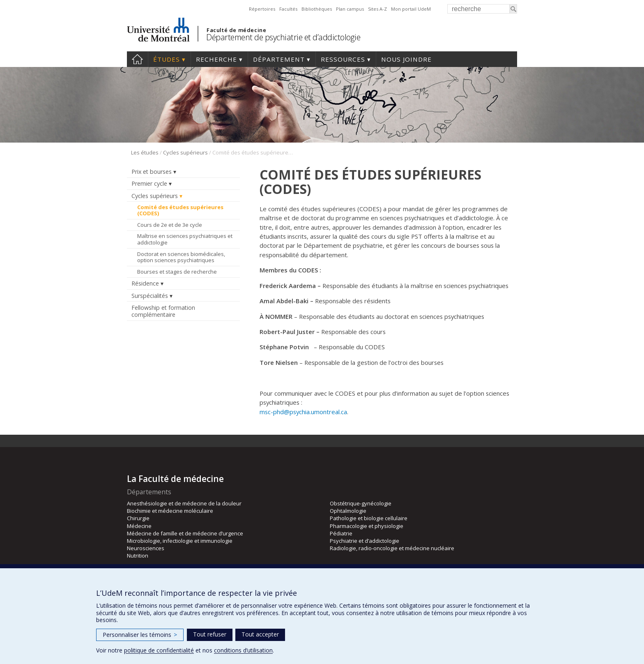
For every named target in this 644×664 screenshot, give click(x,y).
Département (279, 59)
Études (167, 59)
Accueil (137, 59)
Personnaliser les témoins (140, 635)
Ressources (343, 59)
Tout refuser (210, 634)
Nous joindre (406, 59)
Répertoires (262, 9)
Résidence (145, 283)
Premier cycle (149, 183)
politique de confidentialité (159, 650)
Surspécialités (150, 296)
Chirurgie (138, 518)
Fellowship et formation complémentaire (163, 311)
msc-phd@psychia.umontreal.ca (303, 412)
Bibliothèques (317, 9)
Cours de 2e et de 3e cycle (170, 225)
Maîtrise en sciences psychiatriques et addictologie (185, 239)
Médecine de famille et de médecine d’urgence (185, 533)
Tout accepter (260, 634)
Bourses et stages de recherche (177, 272)
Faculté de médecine (236, 30)
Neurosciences (146, 548)
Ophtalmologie (348, 511)
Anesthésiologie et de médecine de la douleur (184, 503)
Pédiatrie (341, 533)
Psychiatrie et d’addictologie (365, 541)
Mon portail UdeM (411, 9)
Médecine (139, 526)
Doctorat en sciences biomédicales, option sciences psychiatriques (181, 257)
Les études (145, 152)
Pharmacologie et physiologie (367, 526)
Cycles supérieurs (185, 152)
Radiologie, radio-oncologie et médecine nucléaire (392, 548)
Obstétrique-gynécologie (361, 503)
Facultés (288, 9)
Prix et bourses (152, 172)
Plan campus (350, 9)
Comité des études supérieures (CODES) (180, 210)
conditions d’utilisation (243, 650)
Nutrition (138, 556)
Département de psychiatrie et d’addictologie (283, 37)
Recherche (216, 59)
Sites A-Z (377, 9)
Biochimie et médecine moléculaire (170, 511)
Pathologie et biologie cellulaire (369, 518)
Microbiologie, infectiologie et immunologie (180, 541)
